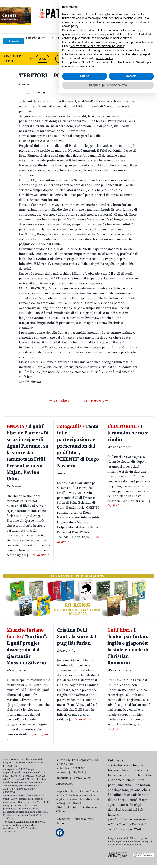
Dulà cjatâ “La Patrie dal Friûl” (73, 38)
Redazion (62, 772)
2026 (43, 59)
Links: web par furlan (78, 44)
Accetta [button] (131, 851)
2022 (121, 59)
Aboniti (14, 41)
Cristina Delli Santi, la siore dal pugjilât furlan (77, 637)
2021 (141, 59)
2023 (101, 59)
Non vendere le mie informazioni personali (97, 821)
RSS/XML (77, 772)
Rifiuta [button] (85, 851)
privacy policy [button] (105, 833)
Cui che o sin (36, 38)
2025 (62, 59)
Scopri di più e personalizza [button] (108, 860)
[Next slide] (150, 59)
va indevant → (96, 400)
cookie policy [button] (70, 801)
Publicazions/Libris (115, 38)
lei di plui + (41, 555)
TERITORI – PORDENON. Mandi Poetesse (76, 76)
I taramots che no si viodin (128, 433)
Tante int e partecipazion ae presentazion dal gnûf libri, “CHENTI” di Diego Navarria (78, 446)
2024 (82, 59)
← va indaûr (60, 400)
